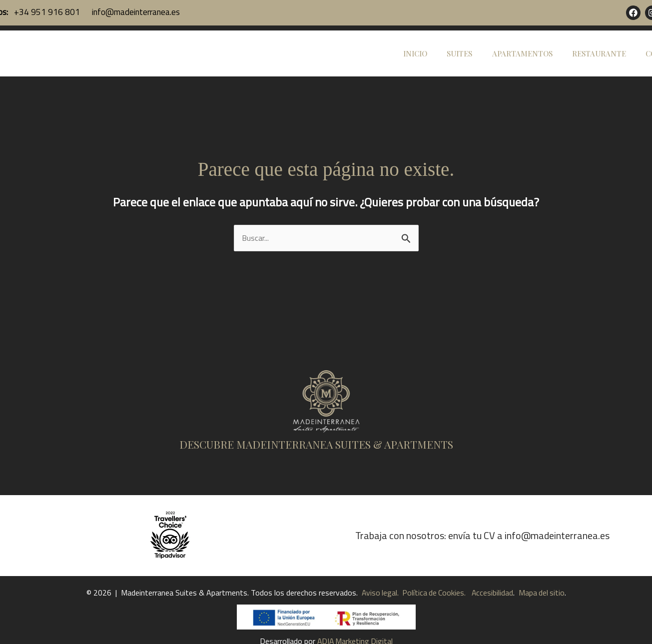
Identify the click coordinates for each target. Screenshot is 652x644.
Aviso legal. (379, 611)
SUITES (476, 62)
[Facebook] (633, 13)
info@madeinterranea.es (135, 12)
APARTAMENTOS (534, 62)
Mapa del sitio (543, 611)
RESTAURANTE (606, 62)
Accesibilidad (493, 611)
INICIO (436, 62)
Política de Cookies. (433, 611)
